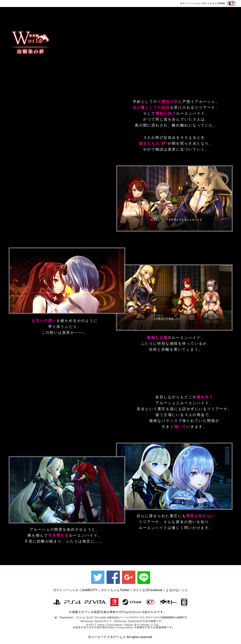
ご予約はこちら (24, 3)
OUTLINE (41, 13)
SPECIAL (191, 13)
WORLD (69, 13)
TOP (16, 13)
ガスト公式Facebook (148, 590)
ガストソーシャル (190, 3)
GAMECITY (90, 590)
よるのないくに (177, 590)
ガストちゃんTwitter (214, 3)
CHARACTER (101, 13)
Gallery (162, 13)
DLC (222, 13)
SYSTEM (134, 13)
